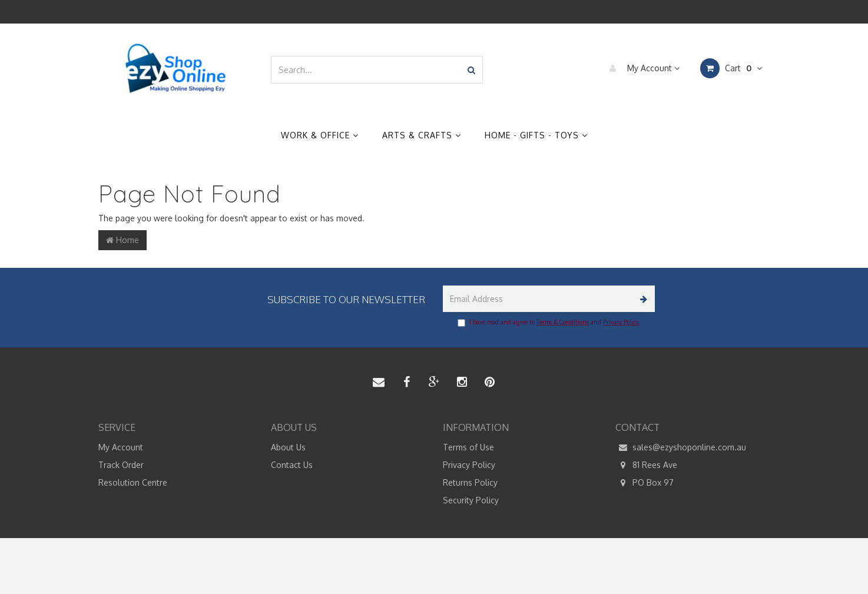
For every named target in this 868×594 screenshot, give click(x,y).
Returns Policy (470, 482)
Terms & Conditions (563, 322)
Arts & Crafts (422, 135)
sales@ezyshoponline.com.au (681, 447)
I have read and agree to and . (549, 323)
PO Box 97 (645, 483)
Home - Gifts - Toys (536, 135)
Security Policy (471, 500)
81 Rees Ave (646, 465)
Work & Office (320, 135)
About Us (288, 447)
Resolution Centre (133, 482)
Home (122, 240)
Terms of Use (468, 447)
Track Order (121, 465)
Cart (731, 68)
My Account (642, 68)
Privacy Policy (621, 322)
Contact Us (292, 465)
